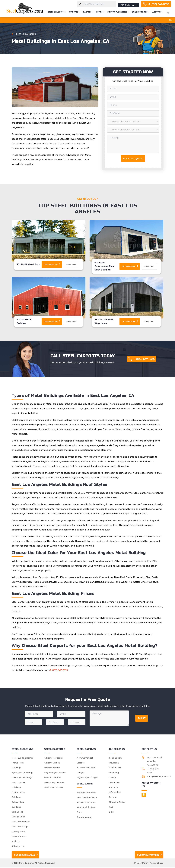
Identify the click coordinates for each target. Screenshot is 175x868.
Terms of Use (157, 864)
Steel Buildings (57, 12)
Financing (114, 773)
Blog (111, 812)
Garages (88, 12)
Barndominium (84, 818)
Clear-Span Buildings (22, 778)
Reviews (113, 798)
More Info (72, 265)
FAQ (111, 807)
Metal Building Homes (22, 758)
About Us (158, 12)
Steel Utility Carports (54, 783)
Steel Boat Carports (54, 788)
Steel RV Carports (53, 778)
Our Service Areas (24, 855)
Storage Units (18, 817)
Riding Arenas (18, 847)
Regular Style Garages (87, 778)
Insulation (114, 763)
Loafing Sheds (19, 832)
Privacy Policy (141, 864)
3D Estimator (129, 5)
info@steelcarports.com (159, 777)
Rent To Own (115, 768)
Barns (100, 12)
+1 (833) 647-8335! (59, 671)
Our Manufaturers (148, 855)
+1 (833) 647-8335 (158, 4)
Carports (74, 12)
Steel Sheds (17, 812)
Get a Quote (51, 264)
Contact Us (114, 783)
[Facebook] (144, 795)
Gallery (112, 778)
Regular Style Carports (55, 773)
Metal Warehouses (21, 822)
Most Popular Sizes (118, 12)
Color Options (116, 758)
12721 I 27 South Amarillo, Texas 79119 (155, 762)
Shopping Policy (117, 803)
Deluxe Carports (52, 768)
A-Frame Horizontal (54, 758)
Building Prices (141, 12)
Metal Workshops (20, 827)
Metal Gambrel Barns (87, 798)
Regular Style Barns (86, 803)
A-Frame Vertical (52, 763)
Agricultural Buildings (22, 773)
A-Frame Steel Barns (86, 793)
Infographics (115, 793)
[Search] (80, 4)
